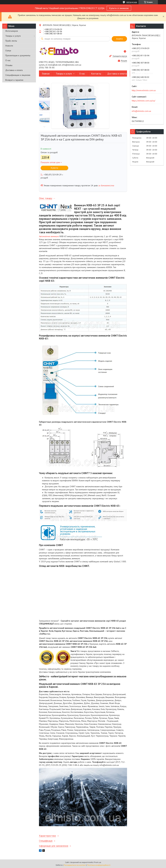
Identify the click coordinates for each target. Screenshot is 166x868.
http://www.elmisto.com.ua (144, 90)
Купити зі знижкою (119, 8)
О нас (8, 60)
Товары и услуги (13, 36)
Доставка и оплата (14, 70)
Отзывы (9, 65)
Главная (46, 74)
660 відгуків (132, 2)
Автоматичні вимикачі (49, 236)
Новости (9, 46)
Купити (54, 168)
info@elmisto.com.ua (141, 111)
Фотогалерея (12, 31)
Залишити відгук (120, 56)
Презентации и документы (18, 55)
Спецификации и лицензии (18, 75)
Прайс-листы (11, 41)
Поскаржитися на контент (75, 865)
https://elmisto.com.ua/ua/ (144, 101)
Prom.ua (98, 862)
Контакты (96, 74)
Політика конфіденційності (99, 865)
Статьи (8, 51)
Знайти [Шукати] (119, 39)
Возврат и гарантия (14, 80)
